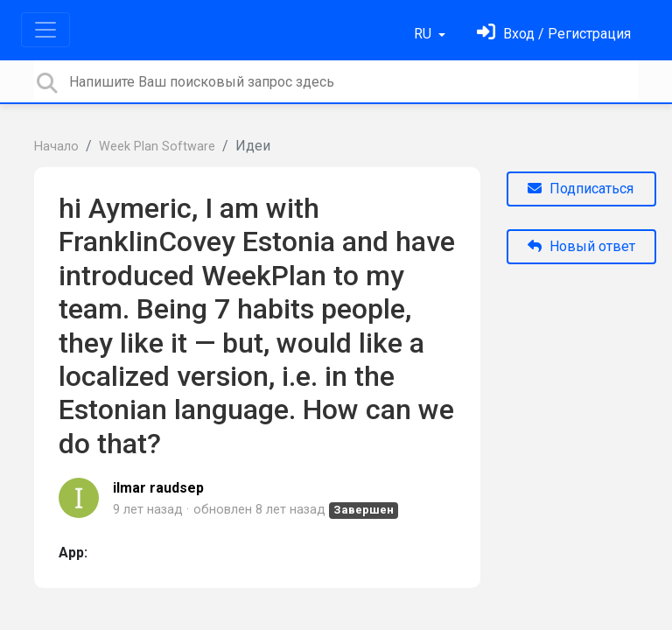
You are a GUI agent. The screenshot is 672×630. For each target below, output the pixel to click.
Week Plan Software (157, 147)
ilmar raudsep (158, 488)
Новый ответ (581, 246)
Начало (56, 147)
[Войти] (554, 34)
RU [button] (424, 34)
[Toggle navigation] (45, 30)
